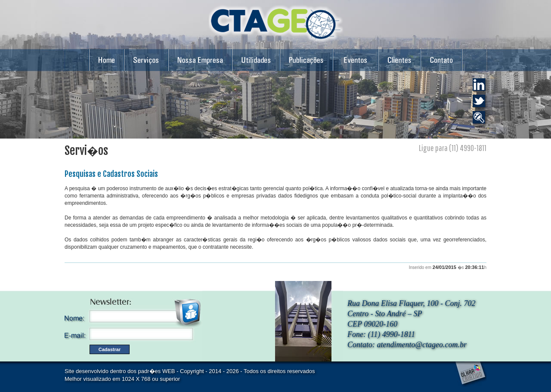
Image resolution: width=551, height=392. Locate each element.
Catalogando (480, 119)
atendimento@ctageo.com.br (422, 345)
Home (106, 59)
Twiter (480, 102)
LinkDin (480, 86)
